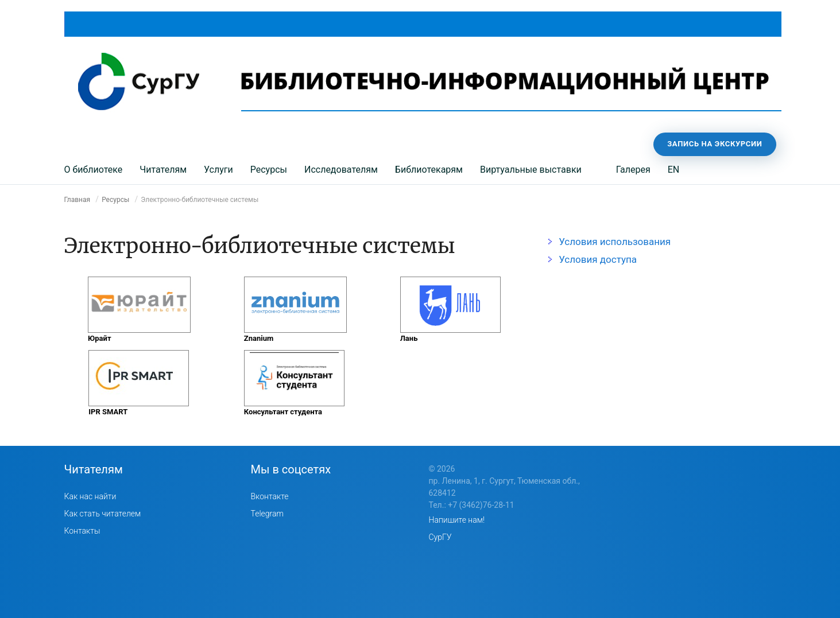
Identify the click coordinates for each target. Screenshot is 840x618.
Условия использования (615, 242)
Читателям (163, 170)
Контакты (82, 531)
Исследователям (341, 170)
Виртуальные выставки (531, 170)
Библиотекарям (429, 170)
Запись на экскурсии (715, 144)
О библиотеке (94, 170)
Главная (78, 200)
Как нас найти (90, 496)
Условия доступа (598, 259)
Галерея (633, 170)
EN (674, 170)
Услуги (218, 170)
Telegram (267, 514)
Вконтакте (270, 496)
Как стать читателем (103, 514)
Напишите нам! (457, 520)
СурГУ (440, 537)
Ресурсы (269, 170)
